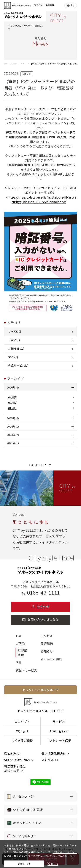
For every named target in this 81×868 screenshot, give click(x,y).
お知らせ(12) (16, 348)
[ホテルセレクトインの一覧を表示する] (40, 823)
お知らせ (47, 651)
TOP (19, 636)
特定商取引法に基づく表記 (15, 768)
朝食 (21, 655)
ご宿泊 (20, 643)
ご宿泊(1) (14, 340)
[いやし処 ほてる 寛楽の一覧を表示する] (40, 810)
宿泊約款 (10, 753)
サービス (59, 722)
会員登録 (50, 5)
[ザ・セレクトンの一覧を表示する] (40, 797)
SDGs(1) (13, 357)
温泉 (19, 662)
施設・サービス (26, 670)
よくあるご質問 (51, 659)
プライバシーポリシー (65, 849)
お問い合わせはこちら (40, 619)
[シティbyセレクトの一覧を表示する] (40, 836)
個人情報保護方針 (54, 753)
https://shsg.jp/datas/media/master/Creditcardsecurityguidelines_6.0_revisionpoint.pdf (42, 200)
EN (73, 5)
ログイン (38, 5)
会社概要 (48, 760)
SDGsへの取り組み (17, 760)
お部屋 (22, 650)
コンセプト (22, 722)
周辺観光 (47, 643)
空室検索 (40, 607)
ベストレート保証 (59, 740)
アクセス (47, 636)
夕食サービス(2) (18, 365)
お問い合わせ (59, 731)
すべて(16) (15, 331)
